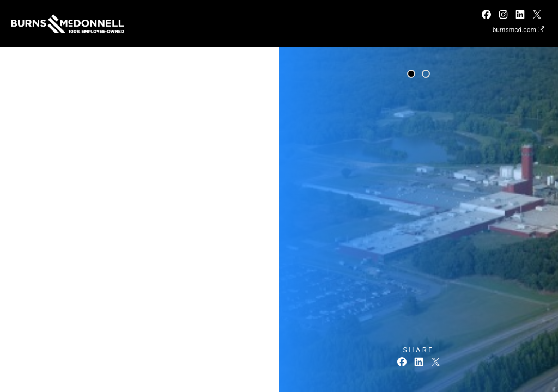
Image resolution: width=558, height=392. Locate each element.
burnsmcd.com (518, 30)
